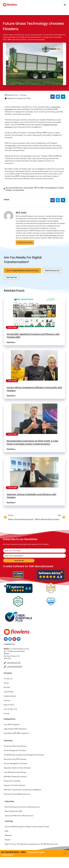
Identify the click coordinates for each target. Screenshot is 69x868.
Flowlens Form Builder (12, 781)
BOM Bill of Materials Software (15, 777)
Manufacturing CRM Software (15, 759)
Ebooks (8, 840)
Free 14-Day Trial (10, 709)
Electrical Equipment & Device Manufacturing (22, 807)
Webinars (8, 835)
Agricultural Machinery (14, 188)
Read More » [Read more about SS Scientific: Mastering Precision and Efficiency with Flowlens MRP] (11, 342)
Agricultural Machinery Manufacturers (19, 816)
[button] (53, 97)
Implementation (10, 696)
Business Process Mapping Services (17, 794)
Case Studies (28, 188)
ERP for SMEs (39, 188)
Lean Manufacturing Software (15, 772)
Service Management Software (16, 763)
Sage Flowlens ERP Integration (15, 729)
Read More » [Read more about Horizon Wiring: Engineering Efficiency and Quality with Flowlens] (11, 396)
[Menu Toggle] (65, 5)
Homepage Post (51, 188)
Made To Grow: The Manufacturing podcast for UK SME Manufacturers (31, 844)
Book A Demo (9, 705)
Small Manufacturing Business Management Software (24, 755)
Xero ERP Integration (12, 724)
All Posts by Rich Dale (25, 242)
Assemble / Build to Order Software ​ (18, 768)
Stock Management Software (15, 750)
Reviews (7, 687)
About (6, 683)
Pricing (6, 713)
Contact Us (8, 679)
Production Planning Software (15, 746)
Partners (7, 700)
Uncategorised (18, 190)
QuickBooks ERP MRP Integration (16, 733)
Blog (6, 831)
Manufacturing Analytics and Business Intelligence (23, 790)
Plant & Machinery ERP (13, 811)
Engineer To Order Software (14, 785)
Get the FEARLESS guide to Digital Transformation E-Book (27, 827)
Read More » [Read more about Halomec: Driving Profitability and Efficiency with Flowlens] (11, 502)
